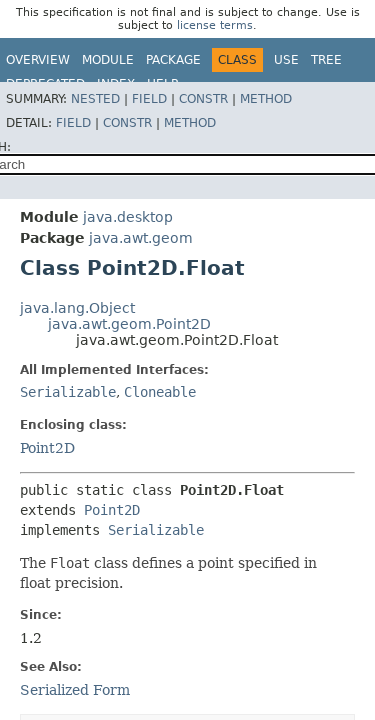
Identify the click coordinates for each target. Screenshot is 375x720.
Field (149, 99)
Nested (95, 99)
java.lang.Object (77, 308)
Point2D (47, 448)
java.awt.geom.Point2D (129, 324)
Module (108, 60)
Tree (326, 60)
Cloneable (160, 392)
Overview (38, 60)
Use (286, 60)
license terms (215, 25)
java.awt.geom (141, 238)
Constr (203, 99)
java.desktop (128, 217)
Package (173, 60)
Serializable (68, 392)
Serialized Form (75, 690)
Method (266, 99)
